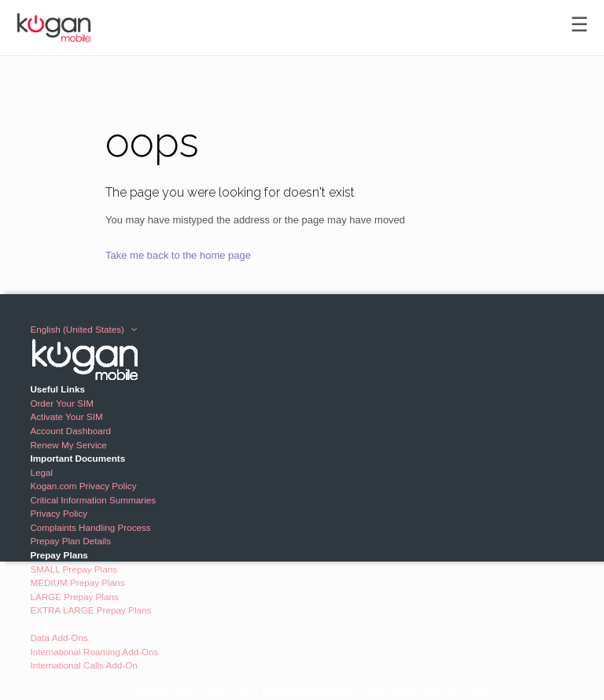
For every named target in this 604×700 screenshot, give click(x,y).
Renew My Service (68, 445)
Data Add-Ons (59, 637)
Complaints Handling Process (90, 527)
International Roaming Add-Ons (94, 652)
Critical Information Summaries (93, 500)
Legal (41, 472)
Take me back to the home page (178, 255)
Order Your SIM (62, 403)
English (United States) (78, 329)
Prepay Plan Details (70, 541)
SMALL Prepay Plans (74, 569)
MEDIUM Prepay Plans (77, 582)
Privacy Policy (59, 513)
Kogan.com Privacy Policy (83, 486)
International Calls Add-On (83, 665)
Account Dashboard (70, 431)
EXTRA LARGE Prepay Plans (90, 610)
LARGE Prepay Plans (74, 597)
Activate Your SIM (66, 416)
